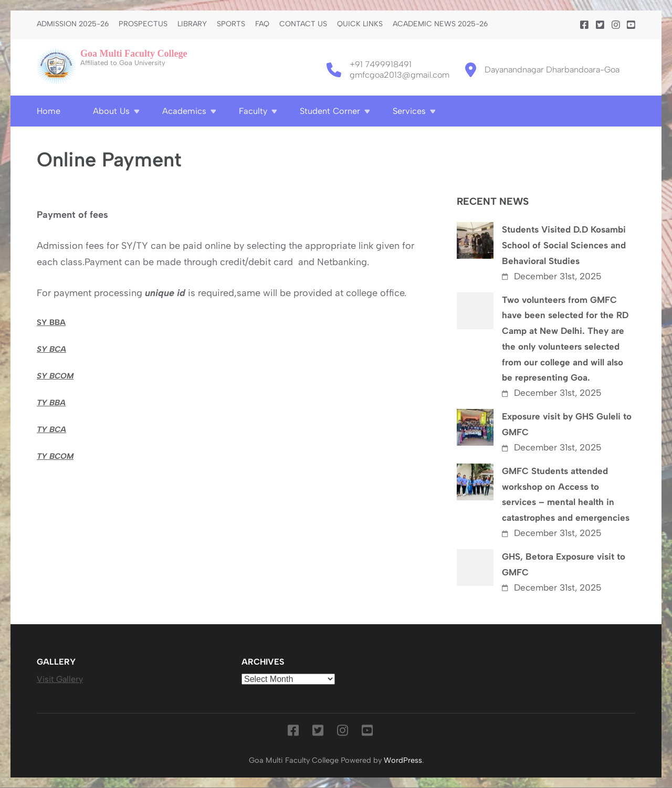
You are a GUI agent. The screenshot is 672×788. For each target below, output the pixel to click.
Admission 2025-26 (73, 24)
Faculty (253, 111)
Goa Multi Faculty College (134, 54)
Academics (184, 111)
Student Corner (330, 111)
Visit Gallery (60, 679)
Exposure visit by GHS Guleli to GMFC (567, 424)
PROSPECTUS (143, 24)
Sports (231, 24)
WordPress (403, 760)
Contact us (303, 24)
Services (409, 111)
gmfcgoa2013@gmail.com (400, 75)
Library (192, 24)
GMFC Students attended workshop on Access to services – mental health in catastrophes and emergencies (566, 494)
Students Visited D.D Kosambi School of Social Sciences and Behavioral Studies (564, 245)
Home (49, 111)
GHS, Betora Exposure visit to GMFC (564, 564)
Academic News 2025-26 (440, 24)
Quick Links (360, 24)
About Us (111, 111)
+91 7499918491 (381, 64)
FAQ (262, 24)
